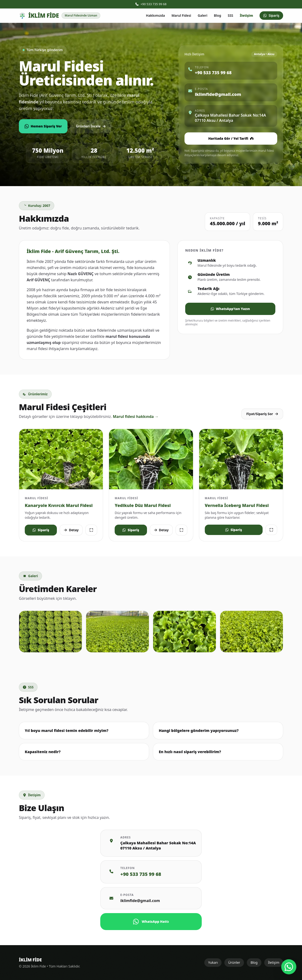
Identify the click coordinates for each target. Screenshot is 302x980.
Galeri (203, 15)
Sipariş (271, 15)
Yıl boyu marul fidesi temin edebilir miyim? (67, 731)
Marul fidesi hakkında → (136, 416)
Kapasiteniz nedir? (43, 752)
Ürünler (234, 962)
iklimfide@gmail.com (140, 901)
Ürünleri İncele (91, 126)
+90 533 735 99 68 (151, 4)
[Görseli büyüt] (91, 530)
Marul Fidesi (181, 15)
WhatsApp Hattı (151, 922)
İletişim (246, 15)
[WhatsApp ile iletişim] (289, 967)
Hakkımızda (155, 15)
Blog (218, 15)
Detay (71, 530)
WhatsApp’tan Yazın (230, 309)
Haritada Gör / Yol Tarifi (231, 138)
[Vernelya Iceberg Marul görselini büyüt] (241, 459)
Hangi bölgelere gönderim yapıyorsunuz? (199, 731)
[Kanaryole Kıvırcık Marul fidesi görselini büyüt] (61, 459)
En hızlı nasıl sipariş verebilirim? (190, 752)
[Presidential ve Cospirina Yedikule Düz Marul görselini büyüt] (151, 459)
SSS (230, 15)
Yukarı (213, 962)
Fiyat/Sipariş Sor (262, 414)
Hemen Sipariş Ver (43, 126)
